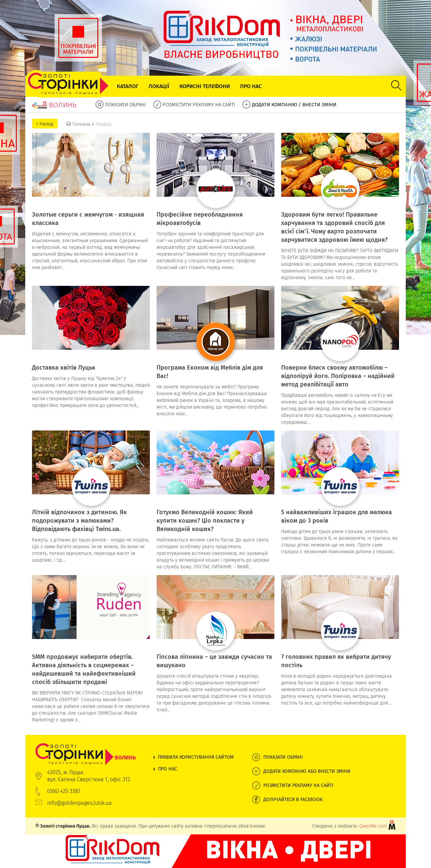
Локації (159, 86)
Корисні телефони (205, 86)
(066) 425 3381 (64, 791)
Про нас (251, 86)
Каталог (128, 86)
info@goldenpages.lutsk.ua (79, 803)
